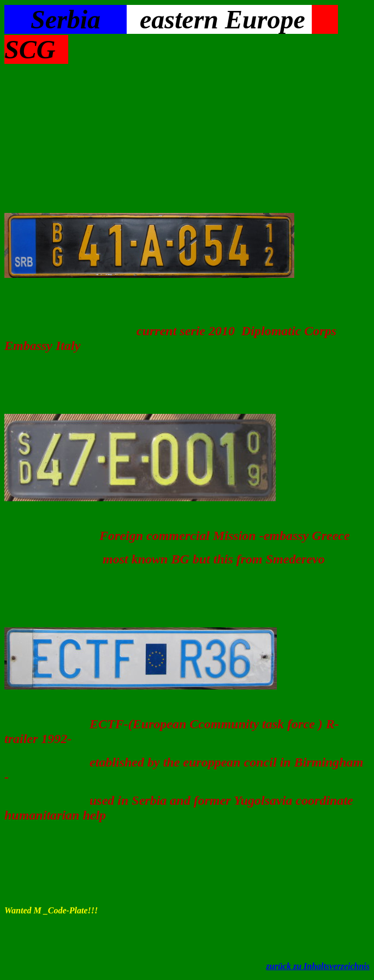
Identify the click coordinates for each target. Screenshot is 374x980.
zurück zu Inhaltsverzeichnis (318, 966)
